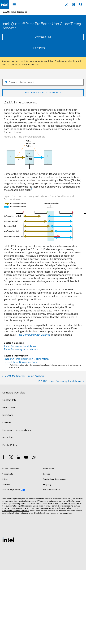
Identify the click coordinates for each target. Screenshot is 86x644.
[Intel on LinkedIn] (19, 458)
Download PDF (43, 37)
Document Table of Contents (42, 93)
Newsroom (9, 408)
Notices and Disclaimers (33, 506)
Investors (8, 415)
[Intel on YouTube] (26, 458)
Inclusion (7, 438)
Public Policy (10, 445)
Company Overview (14, 393)
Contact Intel (10, 400)
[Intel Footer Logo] (9, 540)
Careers (7, 423)
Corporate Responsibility (17, 430)
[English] (74, 5)
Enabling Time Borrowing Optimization (26, 359)
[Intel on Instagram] (34, 458)
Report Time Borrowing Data (20, 362)
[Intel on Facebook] (4, 458)
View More (41, 48)
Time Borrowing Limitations (20, 346)
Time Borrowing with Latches (33, 335)
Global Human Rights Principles (16, 511)
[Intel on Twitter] (11, 458)
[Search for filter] (43, 82)
